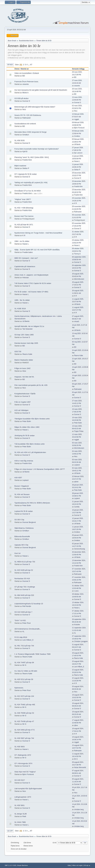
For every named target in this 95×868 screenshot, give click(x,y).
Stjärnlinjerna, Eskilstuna (24, 528)
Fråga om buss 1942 (22, 368)
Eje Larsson (78, 153)
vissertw (26, 84)
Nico (24, 109)
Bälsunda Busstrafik (22, 536)
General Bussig (80, 549)
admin (76, 482)
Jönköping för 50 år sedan (24, 436)
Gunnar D (26, 101)
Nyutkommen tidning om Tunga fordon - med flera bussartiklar (38, 233)
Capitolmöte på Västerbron (25, 266)
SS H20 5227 (20, 780)
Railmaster (27, 118)
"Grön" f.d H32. (20, 620)
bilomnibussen (79, 279)
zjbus (76, 725)
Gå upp (10, 831)
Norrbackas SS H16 (22, 579)
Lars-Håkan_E (28, 640)
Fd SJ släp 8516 (21, 637)
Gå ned (10, 65)
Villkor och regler (77, 865)
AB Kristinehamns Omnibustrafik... (28, 629)
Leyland (77, 465)
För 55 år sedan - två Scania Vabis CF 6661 (31, 292)
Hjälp (69, 865)
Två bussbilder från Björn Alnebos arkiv (30, 444)
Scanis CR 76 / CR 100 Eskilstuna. (28, 115)
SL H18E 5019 (20, 309)
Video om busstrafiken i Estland (27, 73)
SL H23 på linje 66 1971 (24, 225)
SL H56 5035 (19, 140)
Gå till (54, 843)
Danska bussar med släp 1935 (26, 343)
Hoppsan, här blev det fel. (24, 377)
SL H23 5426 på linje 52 (24, 570)
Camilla (77, 507)
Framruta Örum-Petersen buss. (26, 82)
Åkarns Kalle (27, 354)
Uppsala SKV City (21, 545)
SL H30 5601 (19, 805)
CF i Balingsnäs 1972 (23, 755)
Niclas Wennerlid (80, 767)
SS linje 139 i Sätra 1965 (24, 335)
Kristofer (77, 625)
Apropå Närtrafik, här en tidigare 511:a (29, 326)
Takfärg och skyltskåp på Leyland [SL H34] (31, 182)
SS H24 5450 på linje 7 (23, 612)
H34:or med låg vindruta (24, 461)
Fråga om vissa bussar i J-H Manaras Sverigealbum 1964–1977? (40, 469)
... (29, 65)
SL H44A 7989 (20, 822)
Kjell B (25, 151)
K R (76, 203)
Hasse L (77, 161)
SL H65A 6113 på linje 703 (25, 562)
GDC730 (18, 352)
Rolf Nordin (27, 606)
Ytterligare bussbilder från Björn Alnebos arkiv (32, 419)
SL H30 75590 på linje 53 (24, 713)
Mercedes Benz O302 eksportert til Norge (30, 132)
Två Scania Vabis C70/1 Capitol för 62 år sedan (33, 283)
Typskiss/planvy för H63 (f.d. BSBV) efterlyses (32, 503)
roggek (77, 119)
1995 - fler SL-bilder (22, 300)
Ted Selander (28, 329)
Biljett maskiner (20, 166)
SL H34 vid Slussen (22, 494)
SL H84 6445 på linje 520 (24, 595)
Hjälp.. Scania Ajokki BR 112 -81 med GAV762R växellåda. (37, 250)
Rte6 (24, 816)
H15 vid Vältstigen (21, 410)
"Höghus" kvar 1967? (23, 199)
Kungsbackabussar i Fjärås (25, 394)
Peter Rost (26, 623)
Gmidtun (26, 135)
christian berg (79, 810)
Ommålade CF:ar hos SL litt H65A (28, 191)
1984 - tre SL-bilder (22, 241)
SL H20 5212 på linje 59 (24, 679)
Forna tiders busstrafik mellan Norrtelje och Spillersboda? (37, 149)
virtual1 (77, 321)
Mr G (24, 665)
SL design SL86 (21, 814)
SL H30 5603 (19, 747)
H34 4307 (18, 478)
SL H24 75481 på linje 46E (25, 705)
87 (31, 65)
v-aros (76, 591)
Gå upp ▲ (87, 865)
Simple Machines (23, 865)
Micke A (25, 93)
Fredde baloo (28, 252)
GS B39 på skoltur (21, 98)
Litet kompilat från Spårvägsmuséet (28, 789)
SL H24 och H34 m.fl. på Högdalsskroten (30, 452)
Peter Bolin (27, 421)
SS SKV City (19, 520)
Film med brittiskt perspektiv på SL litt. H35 (31, 385)
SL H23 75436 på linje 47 (24, 721)
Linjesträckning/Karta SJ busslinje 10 (29, 604)
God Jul (17, 553)
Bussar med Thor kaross (24, 216)
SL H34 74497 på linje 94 (24, 663)
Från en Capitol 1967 (23, 402)
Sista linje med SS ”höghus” (25, 772)
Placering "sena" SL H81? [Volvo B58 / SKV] (32, 157)
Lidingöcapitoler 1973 (23, 797)
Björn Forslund (79, 128)
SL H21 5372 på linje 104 (24, 696)
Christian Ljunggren (81, 641)
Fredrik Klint (27, 160)
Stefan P (26, 168)
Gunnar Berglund (29, 522)
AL (23, 631)
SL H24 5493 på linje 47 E (24, 730)
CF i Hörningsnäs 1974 (23, 763)
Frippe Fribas (79, 431)
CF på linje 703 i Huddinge (25, 587)
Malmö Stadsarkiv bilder (24, 360)
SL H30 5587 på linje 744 (24, 738)
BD (24, 76)
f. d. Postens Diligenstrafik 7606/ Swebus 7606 (32, 654)
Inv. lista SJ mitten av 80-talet (26, 671)
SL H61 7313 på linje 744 (24, 646)
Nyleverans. (19, 688)
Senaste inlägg (79, 69)
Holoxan (26, 278)
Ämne (17, 69)
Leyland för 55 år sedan (24, 511)
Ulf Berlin (77, 144)
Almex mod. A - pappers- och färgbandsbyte (31, 275)
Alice (24, 371)
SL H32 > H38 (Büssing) (24, 208)
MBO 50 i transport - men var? (26, 258)
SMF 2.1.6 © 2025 (10, 865)
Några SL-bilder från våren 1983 (27, 427)
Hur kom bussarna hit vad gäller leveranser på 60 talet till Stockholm (41, 90)
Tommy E (77, 254)
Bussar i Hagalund (22, 486)
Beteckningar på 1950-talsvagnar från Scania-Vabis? (35, 107)
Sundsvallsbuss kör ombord (25, 124)
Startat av (25, 69)
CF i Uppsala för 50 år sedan (26, 174)
